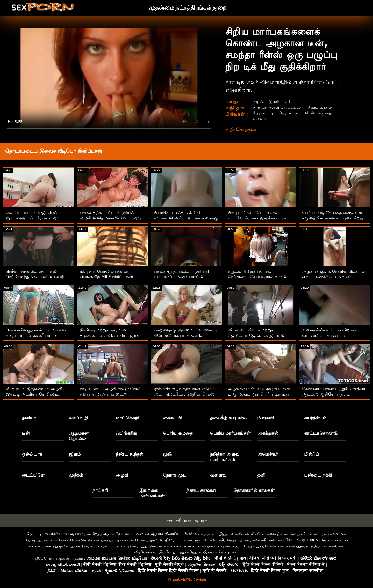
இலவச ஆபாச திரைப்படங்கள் (165, 534)
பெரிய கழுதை (320, 113)
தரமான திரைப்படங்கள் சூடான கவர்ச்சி (187, 540)
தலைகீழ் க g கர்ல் (228, 418)
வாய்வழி (78, 418)
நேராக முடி (263, 113)
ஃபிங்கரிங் (126, 433)
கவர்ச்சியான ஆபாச (187, 520)
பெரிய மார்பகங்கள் (230, 433)
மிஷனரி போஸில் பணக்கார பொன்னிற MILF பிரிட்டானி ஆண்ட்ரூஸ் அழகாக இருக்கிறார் (110, 277)
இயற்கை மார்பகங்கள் (152, 493)
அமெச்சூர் (268, 454)
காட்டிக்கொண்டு (321, 433)
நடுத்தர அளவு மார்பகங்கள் (278, 107)
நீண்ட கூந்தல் (321, 107)
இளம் (274, 102)
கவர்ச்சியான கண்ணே (273, 540)
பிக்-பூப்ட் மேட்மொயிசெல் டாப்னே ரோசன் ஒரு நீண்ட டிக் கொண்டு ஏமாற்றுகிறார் (257, 218)
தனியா (29, 418)
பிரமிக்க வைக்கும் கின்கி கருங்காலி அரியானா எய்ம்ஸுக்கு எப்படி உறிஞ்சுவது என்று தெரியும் (186, 218)
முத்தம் (76, 475)
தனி (261, 475)
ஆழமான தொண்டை (80, 436)
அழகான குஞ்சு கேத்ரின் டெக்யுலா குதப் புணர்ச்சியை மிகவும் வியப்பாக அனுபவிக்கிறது (334, 277)
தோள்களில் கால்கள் (254, 490)
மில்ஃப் (311, 454)
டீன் (289, 102)
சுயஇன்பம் (315, 418)
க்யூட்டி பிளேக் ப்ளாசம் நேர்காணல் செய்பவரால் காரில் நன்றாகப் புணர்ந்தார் (257, 277)
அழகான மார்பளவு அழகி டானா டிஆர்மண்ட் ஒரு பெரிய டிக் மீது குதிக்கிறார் (259, 394)
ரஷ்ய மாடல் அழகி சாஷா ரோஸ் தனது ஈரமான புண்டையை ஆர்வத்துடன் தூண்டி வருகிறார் (111, 394)
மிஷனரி (266, 418)
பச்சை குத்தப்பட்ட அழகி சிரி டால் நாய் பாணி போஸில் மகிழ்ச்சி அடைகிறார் (181, 277)
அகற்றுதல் (268, 433)
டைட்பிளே (33, 475)
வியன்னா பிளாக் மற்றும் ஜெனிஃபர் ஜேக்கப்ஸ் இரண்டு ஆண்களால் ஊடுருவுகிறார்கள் (256, 335)
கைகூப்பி (172, 418)
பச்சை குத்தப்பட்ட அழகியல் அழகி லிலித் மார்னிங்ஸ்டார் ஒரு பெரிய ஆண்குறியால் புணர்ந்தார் (111, 218)
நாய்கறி (100, 490)
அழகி (258, 102)
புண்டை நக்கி (318, 475)
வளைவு (260, 119)
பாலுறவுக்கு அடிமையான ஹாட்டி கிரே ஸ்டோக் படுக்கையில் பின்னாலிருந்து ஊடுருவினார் (186, 335)
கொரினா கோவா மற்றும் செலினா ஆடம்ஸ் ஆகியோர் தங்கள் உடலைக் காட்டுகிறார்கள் (334, 394)
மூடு (167, 454)
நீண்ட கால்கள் (201, 490)
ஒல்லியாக (32, 454)
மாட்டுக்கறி (127, 418)
